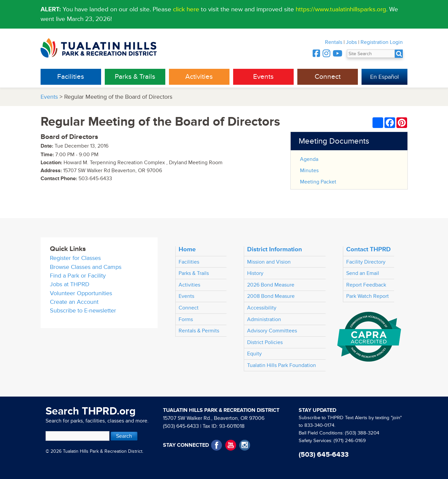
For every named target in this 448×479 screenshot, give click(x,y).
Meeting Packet (318, 182)
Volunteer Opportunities (81, 293)
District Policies (265, 342)
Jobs (351, 42)
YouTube (231, 445)
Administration (264, 319)
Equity (254, 354)
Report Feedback (366, 285)
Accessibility (262, 308)
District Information (275, 249)
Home (187, 249)
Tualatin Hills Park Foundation (282, 365)
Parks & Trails (135, 77)
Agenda (309, 159)
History (255, 273)
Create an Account (74, 302)
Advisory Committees (272, 331)
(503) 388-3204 (362, 433)
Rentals (334, 42)
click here (186, 9)
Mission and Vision (269, 262)
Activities (199, 77)
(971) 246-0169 (350, 441)
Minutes (309, 171)
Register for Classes (75, 258)
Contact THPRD (369, 249)
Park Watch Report (368, 296)
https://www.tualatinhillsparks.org (341, 9)
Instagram (245, 445)
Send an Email (363, 273)
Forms (186, 319)
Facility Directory (366, 262)
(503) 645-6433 (181, 426)
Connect (328, 77)
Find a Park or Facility (78, 276)
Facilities (71, 77)
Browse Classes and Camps (86, 267)
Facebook (217, 445)
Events (263, 77)
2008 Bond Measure (271, 296)
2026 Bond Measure (271, 285)
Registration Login (382, 42)
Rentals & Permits (199, 331)
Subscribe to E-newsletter (83, 311)
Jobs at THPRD (70, 284)
